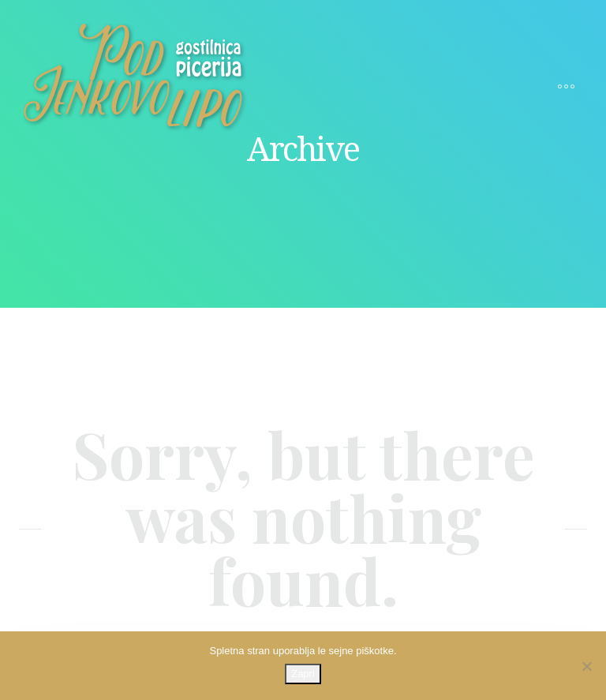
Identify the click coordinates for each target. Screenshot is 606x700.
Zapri (303, 674)
